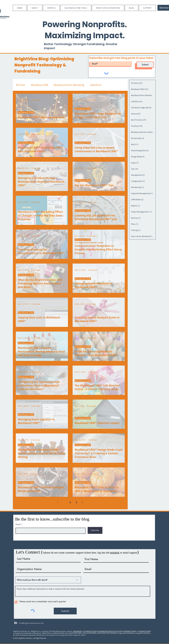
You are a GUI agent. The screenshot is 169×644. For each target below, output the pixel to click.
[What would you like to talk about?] (48, 580)
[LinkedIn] (16, 623)
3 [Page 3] (76, 502)
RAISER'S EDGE (145, 631)
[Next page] (83, 502)
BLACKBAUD (77, 631)
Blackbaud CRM (39, 85)
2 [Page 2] (70, 502)
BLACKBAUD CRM (129, 631)
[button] (35, 8)
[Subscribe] (95, 530)
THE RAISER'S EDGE (90, 631)
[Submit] (145, 65)
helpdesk (115, 553)
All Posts (20, 85)
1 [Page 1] (64, 502)
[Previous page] (58, 502)
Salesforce (96, 85)
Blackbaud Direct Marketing (69, 85)
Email (18, 524)
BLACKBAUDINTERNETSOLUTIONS (110, 631)
